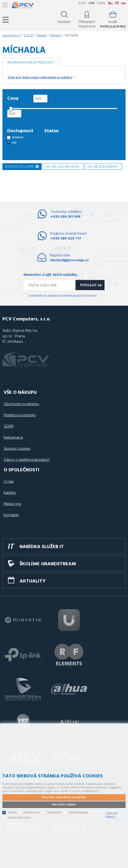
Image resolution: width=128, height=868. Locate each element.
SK (123, 3)
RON (102, 3)
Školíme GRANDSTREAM (48, 564)
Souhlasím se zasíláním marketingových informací (63, 296)
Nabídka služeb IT (42, 547)
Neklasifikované (19, 818)
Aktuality (33, 581)
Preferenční (32, 812)
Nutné (12, 812)
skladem (17, 137)
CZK (92, 3)
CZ (110, 3)
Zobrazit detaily (112, 815)
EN (117, 3)
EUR (82, 3)
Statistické (54, 812)
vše (14, 143)
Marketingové (78, 812)
